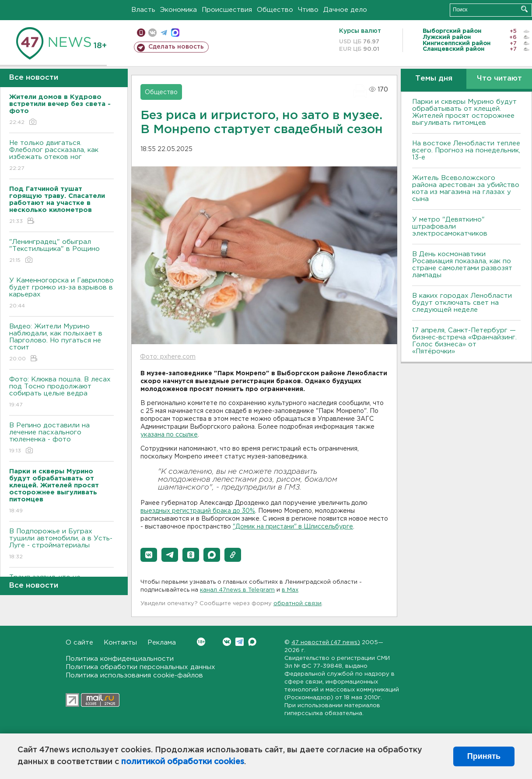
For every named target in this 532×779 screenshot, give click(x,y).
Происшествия (227, 10)
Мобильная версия (141, 33)
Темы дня (434, 79)
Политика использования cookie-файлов (134, 675)
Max (252, 642)
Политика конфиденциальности (120, 659)
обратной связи (297, 604)
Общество (275, 10)
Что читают (499, 79)
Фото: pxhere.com (168, 357)
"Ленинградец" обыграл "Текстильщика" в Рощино (61, 252)
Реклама (162, 643)
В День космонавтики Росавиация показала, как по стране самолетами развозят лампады (462, 265)
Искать (524, 9)
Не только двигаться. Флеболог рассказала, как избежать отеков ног (61, 156)
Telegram (240, 642)
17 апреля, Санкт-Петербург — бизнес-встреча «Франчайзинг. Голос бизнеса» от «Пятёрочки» (464, 341)
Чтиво (308, 10)
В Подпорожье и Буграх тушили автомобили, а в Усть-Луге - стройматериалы (61, 545)
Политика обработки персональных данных (140, 667)
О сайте (79, 643)
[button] (149, 555)
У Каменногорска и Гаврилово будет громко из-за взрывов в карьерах (61, 294)
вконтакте (152, 33)
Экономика (178, 10)
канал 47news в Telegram (237, 590)
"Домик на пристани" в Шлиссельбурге (293, 527)
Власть (143, 10)
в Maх (290, 590)
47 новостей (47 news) (326, 643)
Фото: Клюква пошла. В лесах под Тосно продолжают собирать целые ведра (61, 393)
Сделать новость (176, 47)
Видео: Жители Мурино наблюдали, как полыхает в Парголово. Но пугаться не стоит (61, 343)
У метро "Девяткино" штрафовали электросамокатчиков (450, 227)
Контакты (120, 643)
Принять (484, 756)
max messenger (175, 33)
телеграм (164, 33)
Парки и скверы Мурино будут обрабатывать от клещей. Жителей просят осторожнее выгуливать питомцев (464, 112)
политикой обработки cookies (183, 762)
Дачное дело (345, 10)
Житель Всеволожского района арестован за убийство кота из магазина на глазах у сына (466, 189)
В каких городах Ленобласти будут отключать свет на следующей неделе (462, 303)
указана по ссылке (169, 435)
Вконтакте (201, 642)
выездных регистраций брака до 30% (198, 511)
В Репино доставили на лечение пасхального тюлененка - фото (61, 439)
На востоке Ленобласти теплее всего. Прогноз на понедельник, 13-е (466, 150)
